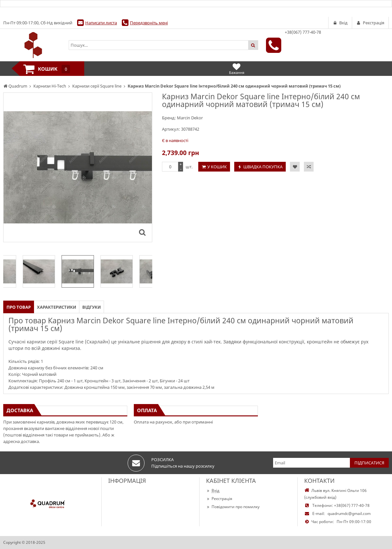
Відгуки (92, 307)
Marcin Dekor (190, 118)
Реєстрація (219, 499)
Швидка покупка (263, 167)
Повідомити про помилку (233, 507)
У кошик (217, 167)
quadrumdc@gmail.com (349, 513)
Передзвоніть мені (149, 23)
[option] (78, 271)
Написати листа (101, 23)
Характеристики (57, 307)
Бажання (237, 69)
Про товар (19, 307)
